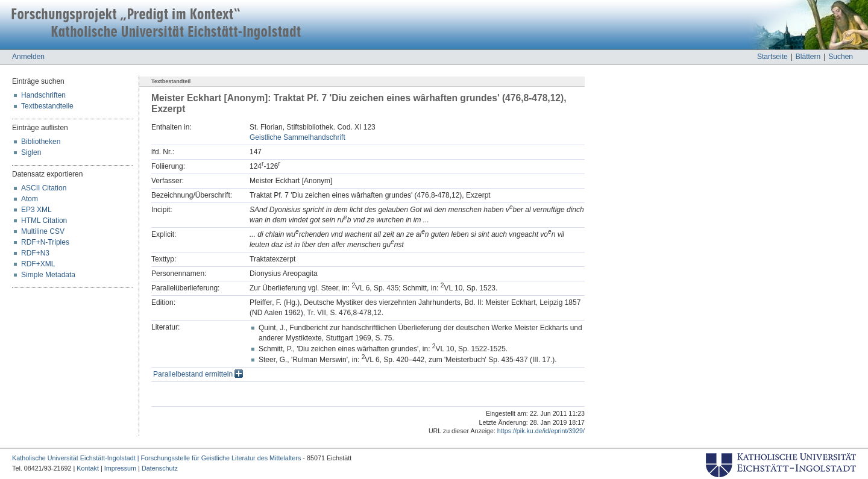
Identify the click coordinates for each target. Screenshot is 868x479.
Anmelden (28, 57)
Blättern (808, 57)
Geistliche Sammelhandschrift (297, 137)
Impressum (120, 468)
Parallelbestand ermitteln (198, 374)
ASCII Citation (44, 188)
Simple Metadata (48, 275)
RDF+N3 (35, 253)
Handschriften (43, 95)
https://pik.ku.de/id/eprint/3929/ (541, 431)
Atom (30, 199)
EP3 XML (36, 210)
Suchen (841, 57)
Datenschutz (160, 468)
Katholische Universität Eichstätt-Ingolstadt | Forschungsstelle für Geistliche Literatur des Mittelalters (156, 458)
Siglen (31, 152)
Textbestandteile (47, 106)
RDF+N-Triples (45, 242)
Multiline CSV (43, 231)
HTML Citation (44, 221)
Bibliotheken (41, 142)
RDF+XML (38, 264)
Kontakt (88, 468)
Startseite (772, 57)
